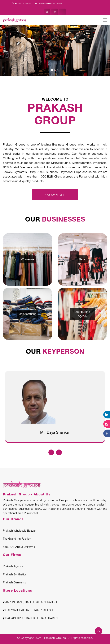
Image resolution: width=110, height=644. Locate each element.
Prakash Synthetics (15, 574)
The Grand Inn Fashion (17, 539)
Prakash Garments (14, 582)
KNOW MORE (55, 195)
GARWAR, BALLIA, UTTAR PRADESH (28, 610)
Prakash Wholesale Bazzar (19, 531)
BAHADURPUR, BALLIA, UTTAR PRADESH (31, 618)
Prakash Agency (13, 566)
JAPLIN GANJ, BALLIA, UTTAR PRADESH (31, 602)
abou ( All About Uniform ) (19, 547)
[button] (17, 44)
